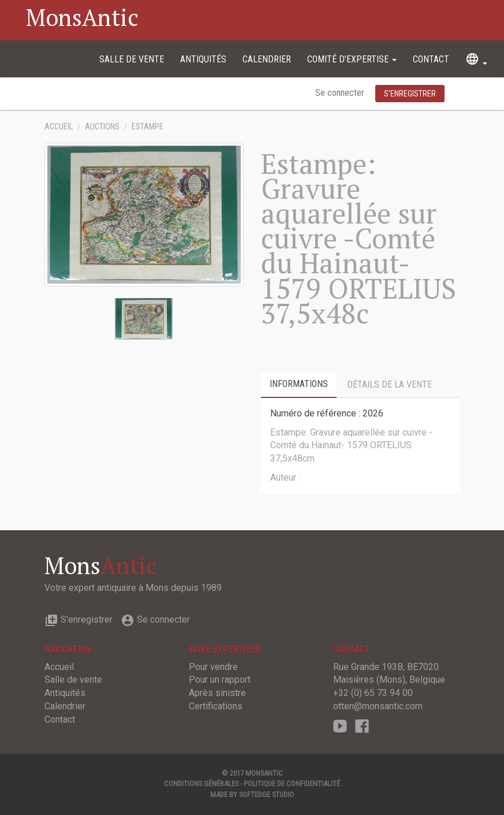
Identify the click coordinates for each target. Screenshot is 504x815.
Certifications (216, 706)
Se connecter (341, 93)
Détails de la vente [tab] (389, 384)
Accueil (59, 127)
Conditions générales (201, 784)
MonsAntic (82, 17)
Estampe (148, 127)
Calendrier (267, 59)
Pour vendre (213, 667)
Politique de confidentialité (292, 784)
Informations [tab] (299, 384)
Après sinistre (217, 693)
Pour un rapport (220, 680)
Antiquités (203, 59)
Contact (431, 59)
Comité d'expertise (352, 59)
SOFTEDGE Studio (266, 794)
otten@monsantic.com (378, 706)
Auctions (102, 127)
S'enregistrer (79, 619)
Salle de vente (132, 59)
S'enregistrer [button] (410, 94)
